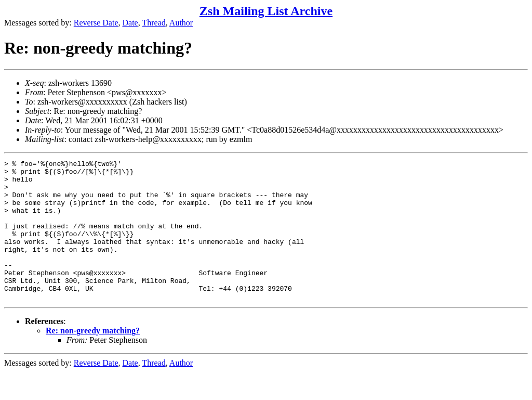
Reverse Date (96, 23)
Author (181, 23)
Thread (154, 23)
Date (130, 23)
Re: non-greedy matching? (93, 359)
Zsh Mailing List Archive (266, 11)
